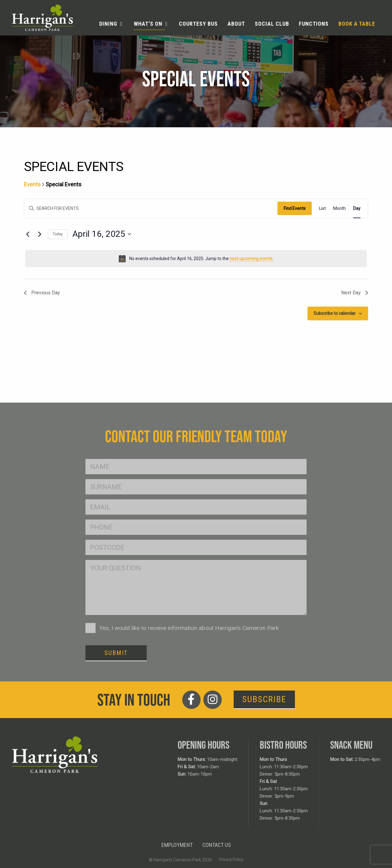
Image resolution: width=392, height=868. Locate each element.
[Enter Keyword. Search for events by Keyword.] (151, 209)
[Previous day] (28, 234)
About (236, 24)
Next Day (355, 293)
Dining (108, 24)
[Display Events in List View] (322, 209)
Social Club (272, 24)
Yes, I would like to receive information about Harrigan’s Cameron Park (189, 628)
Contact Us (217, 845)
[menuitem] (112, 24)
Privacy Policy (231, 859)
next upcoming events (251, 259)
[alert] (196, 259)
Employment (177, 845)
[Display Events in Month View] (339, 209)
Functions (314, 24)
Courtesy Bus (198, 24)
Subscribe (264, 699)
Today (58, 234)
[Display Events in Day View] (357, 209)
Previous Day (42, 293)
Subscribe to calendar (335, 313)
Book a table (357, 24)
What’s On (148, 24)
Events (32, 184)
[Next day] (40, 234)
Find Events (295, 208)
